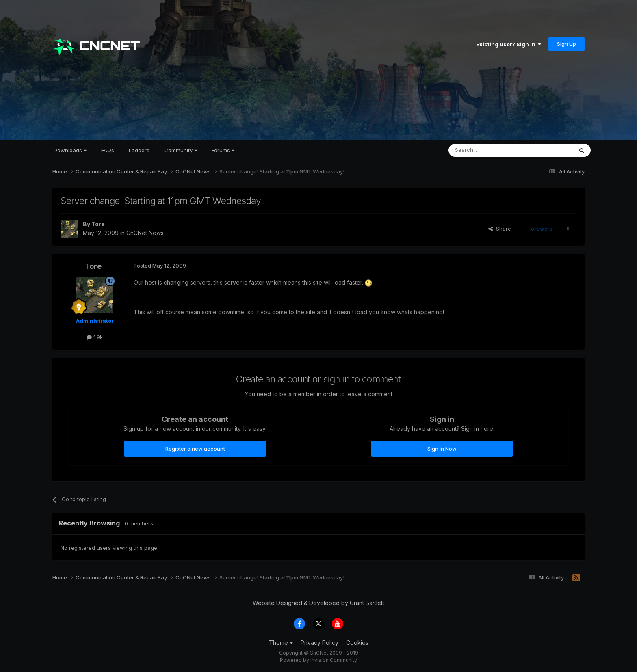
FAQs (108, 150)
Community (181, 150)
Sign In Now (442, 449)
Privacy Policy (320, 643)
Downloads (70, 150)
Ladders (139, 150)
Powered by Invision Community (318, 660)
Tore (98, 224)
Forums (223, 150)
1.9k (95, 337)
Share (500, 229)
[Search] (490, 150)
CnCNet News (145, 233)
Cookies (357, 643)
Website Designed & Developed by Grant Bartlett (318, 603)
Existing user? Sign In (509, 44)
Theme (281, 643)
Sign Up (567, 44)
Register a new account (195, 449)
